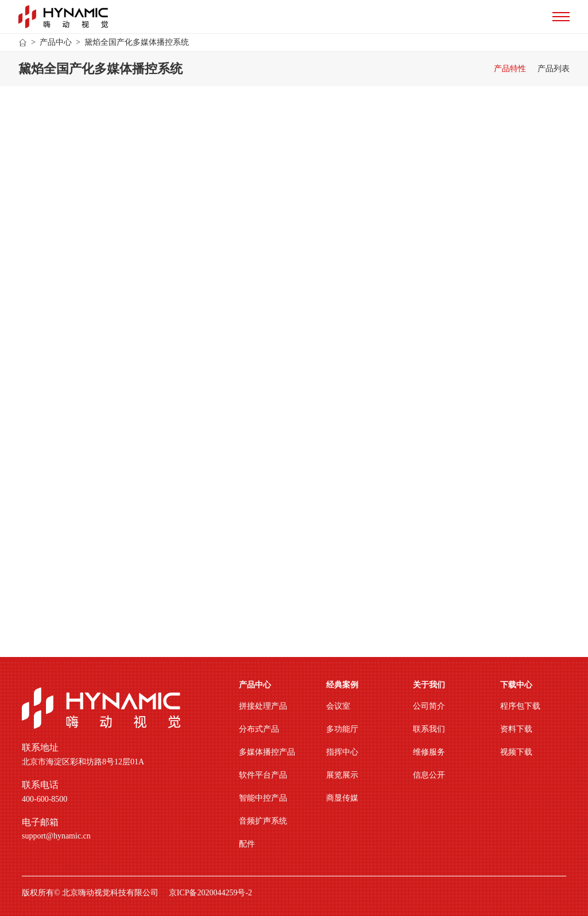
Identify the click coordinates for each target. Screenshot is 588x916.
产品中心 (56, 42)
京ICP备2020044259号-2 (210, 893)
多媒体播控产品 (267, 752)
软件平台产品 (263, 775)
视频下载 (516, 752)
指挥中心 (342, 752)
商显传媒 (342, 798)
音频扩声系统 (263, 821)
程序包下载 (520, 706)
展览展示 (342, 775)
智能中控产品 (263, 798)
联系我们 (429, 729)
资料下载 (516, 729)
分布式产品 (259, 729)
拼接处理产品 (263, 706)
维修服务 (429, 752)
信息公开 (429, 775)
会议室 (338, 706)
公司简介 (429, 706)
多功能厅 (342, 729)
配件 (247, 844)
